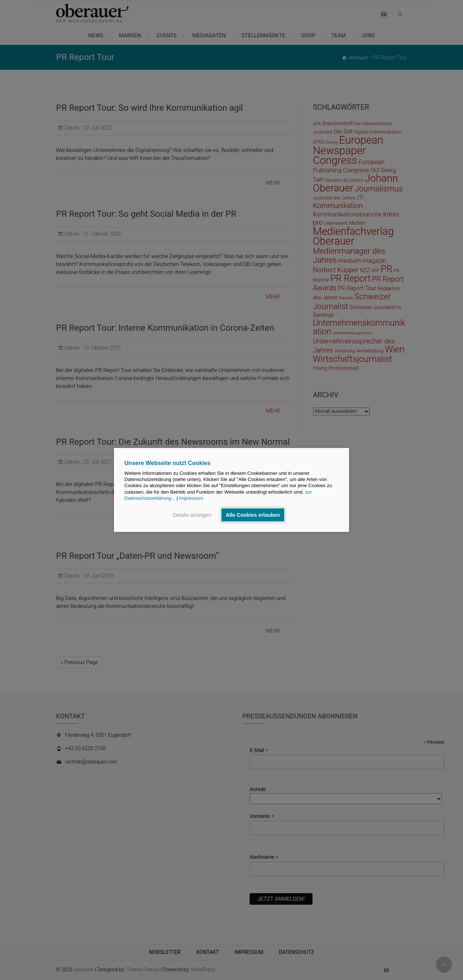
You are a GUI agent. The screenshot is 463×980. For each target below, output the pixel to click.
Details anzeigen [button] (192, 515)
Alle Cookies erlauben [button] (253, 515)
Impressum (191, 498)
